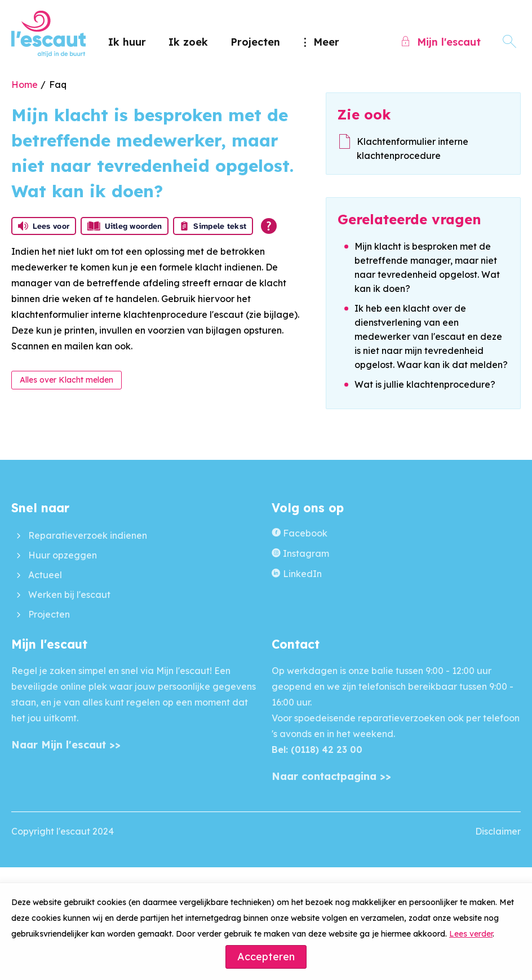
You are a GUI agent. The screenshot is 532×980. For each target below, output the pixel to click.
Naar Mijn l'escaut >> (66, 745)
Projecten (255, 42)
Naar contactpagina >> (331, 776)
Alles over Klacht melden (66, 380)
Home (25, 85)
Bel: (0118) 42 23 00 (317, 750)
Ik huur (127, 42)
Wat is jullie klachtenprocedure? (425, 384)
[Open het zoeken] (509, 42)
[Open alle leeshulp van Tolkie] (269, 226)
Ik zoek (188, 42)
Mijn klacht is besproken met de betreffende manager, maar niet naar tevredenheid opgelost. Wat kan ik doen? (427, 267)
